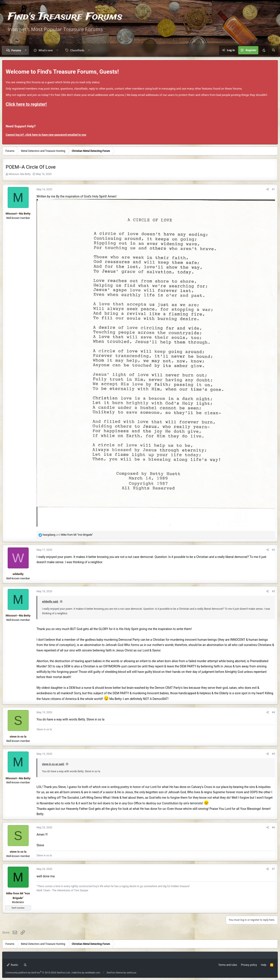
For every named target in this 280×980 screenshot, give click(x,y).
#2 (273, 550)
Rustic (12, 965)
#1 (273, 189)
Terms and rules (228, 965)
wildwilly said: (50, 602)
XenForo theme (115, 973)
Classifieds (77, 50)
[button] (26, 50)
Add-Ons (77, 973)
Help (264, 965)
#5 (273, 754)
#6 (273, 828)
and (68, 535)
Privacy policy (249, 965)
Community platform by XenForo (38, 973)
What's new (46, 50)
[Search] (273, 50)
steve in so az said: (53, 764)
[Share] (268, 190)
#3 (273, 591)
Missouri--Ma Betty (20, 174)
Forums (16, 50)
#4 (273, 712)
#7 (273, 869)
